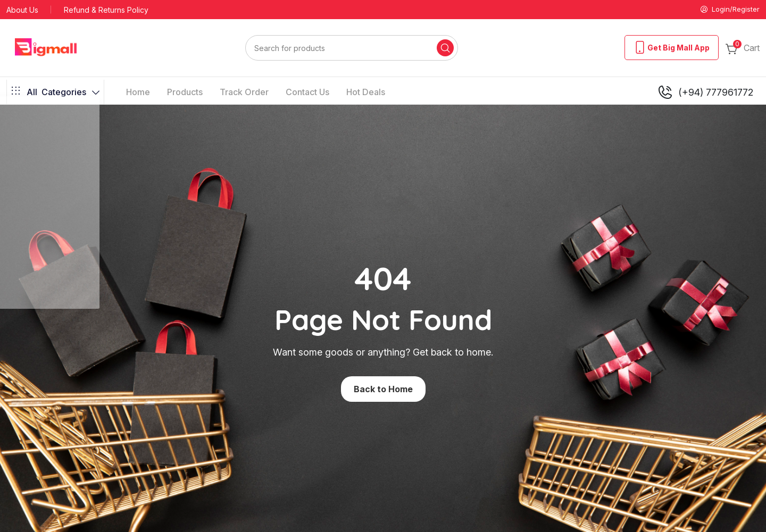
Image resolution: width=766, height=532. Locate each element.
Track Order (244, 93)
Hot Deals (366, 93)
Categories (55, 93)
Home (138, 93)
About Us (22, 10)
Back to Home (383, 390)
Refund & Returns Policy (106, 10)
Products (185, 93)
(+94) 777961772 (705, 93)
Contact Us (307, 93)
